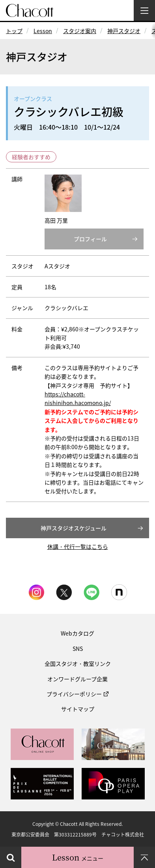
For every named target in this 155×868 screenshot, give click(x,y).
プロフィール (90, 239)
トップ (14, 31)
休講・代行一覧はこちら (78, 546)
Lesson (43, 31)
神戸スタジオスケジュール (74, 528)
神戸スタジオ (124, 31)
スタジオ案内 (80, 31)
